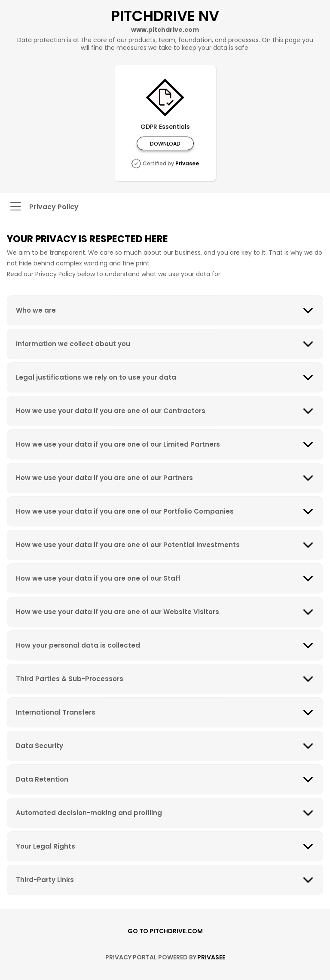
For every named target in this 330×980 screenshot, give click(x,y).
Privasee (187, 163)
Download (165, 143)
